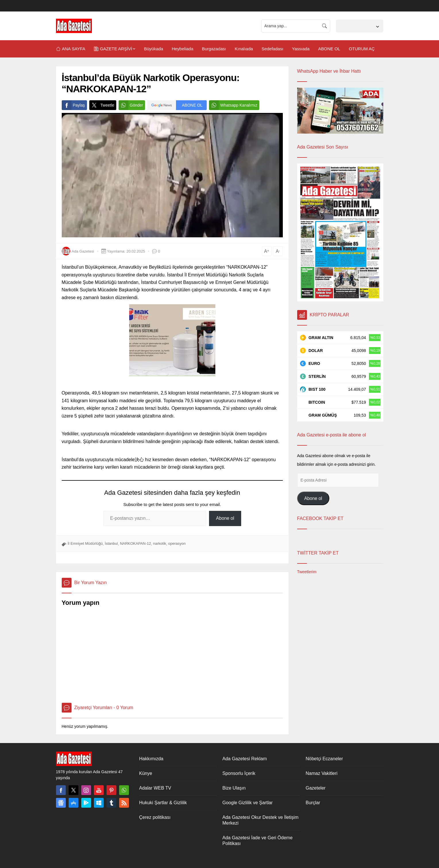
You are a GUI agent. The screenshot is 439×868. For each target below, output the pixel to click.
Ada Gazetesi (83, 251)
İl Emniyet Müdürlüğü (85, 543)
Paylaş (73, 105)
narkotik (160, 543)
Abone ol (225, 518)
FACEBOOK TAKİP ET (320, 518)
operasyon (177, 543)
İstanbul (111, 543)
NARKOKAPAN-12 (136, 543)
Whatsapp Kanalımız (233, 105)
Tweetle (102, 105)
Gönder (131, 105)
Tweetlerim (307, 572)
